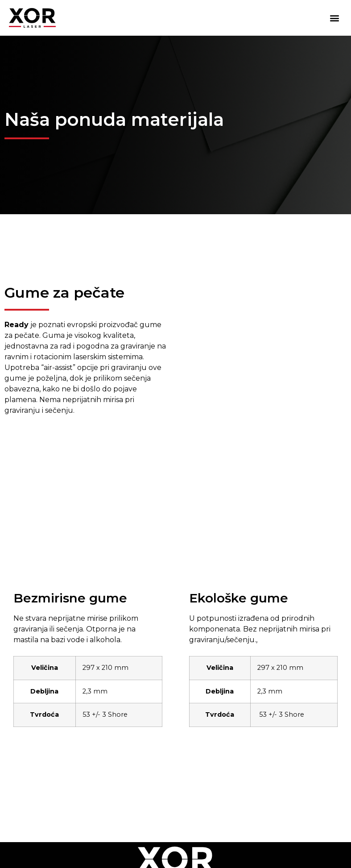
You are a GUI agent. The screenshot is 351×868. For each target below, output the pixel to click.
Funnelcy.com (312, 847)
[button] (335, 18)
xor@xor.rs (314, 801)
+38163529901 (242, 801)
